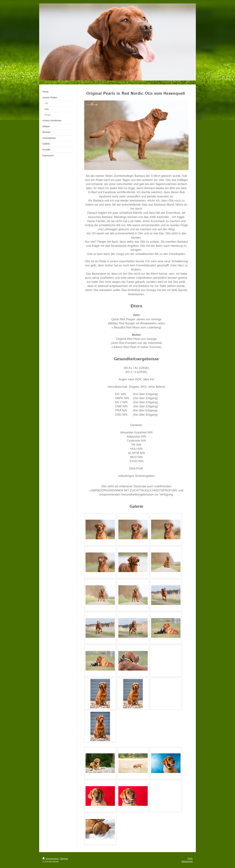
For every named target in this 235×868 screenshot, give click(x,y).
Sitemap (64, 859)
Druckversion (51, 859)
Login (190, 858)
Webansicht (187, 861)
